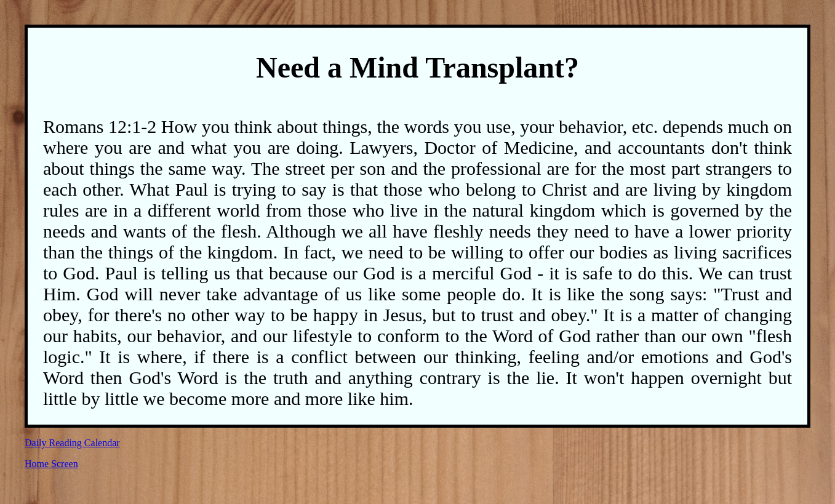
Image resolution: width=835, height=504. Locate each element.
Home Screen (51, 464)
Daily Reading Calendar (72, 443)
